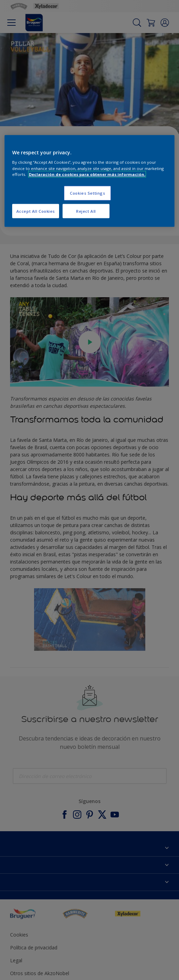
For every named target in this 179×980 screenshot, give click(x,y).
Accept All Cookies (36, 211)
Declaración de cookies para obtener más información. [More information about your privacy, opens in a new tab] (87, 174)
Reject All (86, 211)
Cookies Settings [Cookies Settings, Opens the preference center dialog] (87, 193)
